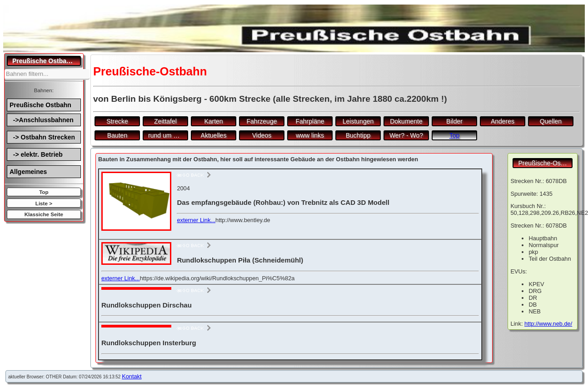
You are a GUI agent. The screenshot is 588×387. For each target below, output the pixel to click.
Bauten (117, 135)
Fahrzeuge (262, 121)
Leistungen (358, 121)
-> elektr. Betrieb (36, 154)
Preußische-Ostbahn (545, 163)
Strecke (117, 121)
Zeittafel (165, 121)
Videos (262, 135)
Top (44, 192)
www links (310, 135)
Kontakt (132, 376)
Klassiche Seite (44, 214)
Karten (213, 121)
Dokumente (406, 121)
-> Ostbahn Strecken (42, 137)
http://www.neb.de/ (548, 324)
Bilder (454, 121)
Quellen (551, 121)
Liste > (44, 203)
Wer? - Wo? (406, 135)
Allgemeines (28, 172)
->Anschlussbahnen (42, 120)
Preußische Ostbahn (40, 105)
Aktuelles (214, 135)
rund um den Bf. (168, 135)
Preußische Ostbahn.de (47, 61)
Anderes (503, 121)
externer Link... (196, 220)
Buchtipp (358, 135)
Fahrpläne (310, 121)
